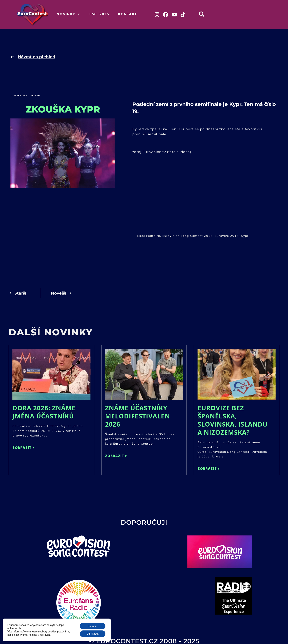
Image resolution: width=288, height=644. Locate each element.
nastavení (45, 635)
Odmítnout (93, 634)
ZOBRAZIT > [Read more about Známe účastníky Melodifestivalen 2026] (116, 456)
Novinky (68, 14)
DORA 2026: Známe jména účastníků (44, 412)
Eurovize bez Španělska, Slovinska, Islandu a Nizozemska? (232, 420)
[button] (202, 14)
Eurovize (36, 96)
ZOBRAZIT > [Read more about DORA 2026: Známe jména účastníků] (24, 448)
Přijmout (93, 626)
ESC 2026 (99, 14)
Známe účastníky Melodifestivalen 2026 (138, 416)
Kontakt (127, 14)
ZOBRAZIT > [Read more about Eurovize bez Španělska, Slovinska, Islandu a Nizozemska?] (209, 469)
